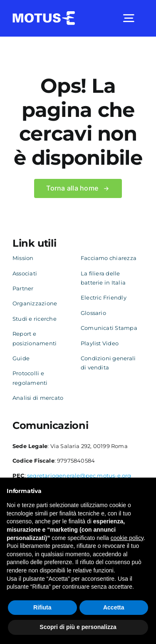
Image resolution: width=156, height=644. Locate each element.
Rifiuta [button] (42, 607)
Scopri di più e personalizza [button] (78, 627)
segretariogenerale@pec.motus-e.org (79, 476)
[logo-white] (44, 14)
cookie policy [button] (127, 538)
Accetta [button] (114, 607)
